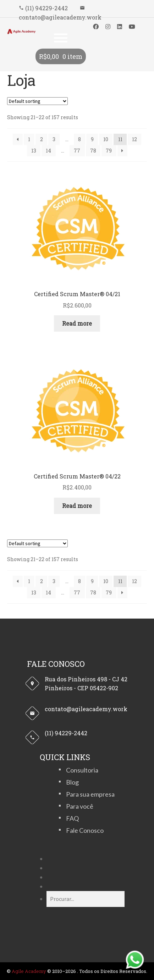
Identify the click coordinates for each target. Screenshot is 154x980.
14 (48, 151)
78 (93, 151)
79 (109, 151)
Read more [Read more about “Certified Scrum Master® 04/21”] (77, 323)
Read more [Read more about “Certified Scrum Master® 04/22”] (77, 506)
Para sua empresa (90, 794)
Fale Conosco (85, 830)
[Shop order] (37, 101)
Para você (80, 806)
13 (34, 151)
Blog (72, 782)
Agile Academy (29, 971)
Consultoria (82, 770)
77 (77, 151)
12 (134, 139)
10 (106, 139)
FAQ (72, 818)
